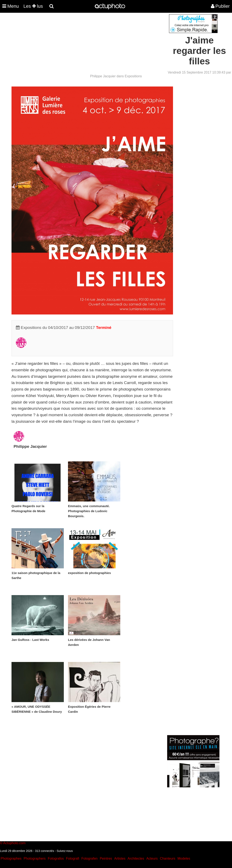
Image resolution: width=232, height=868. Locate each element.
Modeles (184, 858)
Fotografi (72, 858)
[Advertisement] (91, 43)
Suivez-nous (65, 851)
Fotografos (56, 858)
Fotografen (89, 858)
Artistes (120, 858)
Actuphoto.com (14, 843)
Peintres (106, 858)
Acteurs (152, 858)
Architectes (136, 858)
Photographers (35, 858)
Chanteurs (168, 858)
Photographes (11, 858)
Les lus (33, 6)
